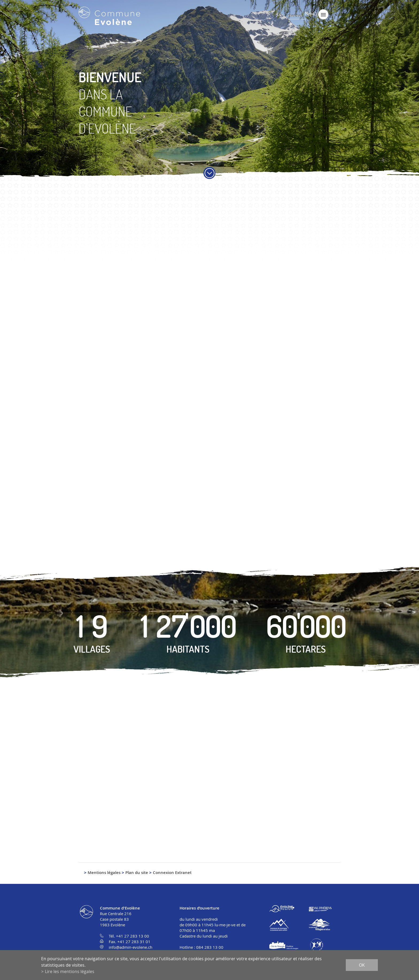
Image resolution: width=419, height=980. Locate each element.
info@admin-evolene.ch (131, 948)
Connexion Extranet (172, 873)
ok (362, 965)
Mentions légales (104, 873)
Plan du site (137, 873)
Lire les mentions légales (70, 971)
